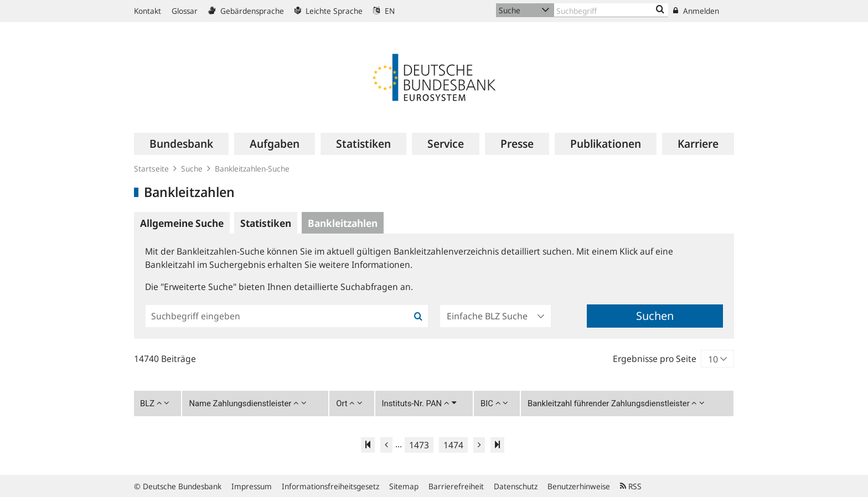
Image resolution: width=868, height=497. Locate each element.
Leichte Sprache (329, 11)
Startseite (151, 169)
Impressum (252, 486)
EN (384, 11)
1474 (453, 445)
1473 (419, 445)
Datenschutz (516, 486)
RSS (631, 486)
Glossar (185, 11)
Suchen (655, 316)
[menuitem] (181, 144)
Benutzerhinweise (579, 486)
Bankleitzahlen (343, 223)
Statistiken (266, 223)
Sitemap (404, 486)
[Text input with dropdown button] (611, 10)
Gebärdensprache (246, 11)
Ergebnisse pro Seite (655, 359)
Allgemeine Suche (182, 223)
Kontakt (148, 11)
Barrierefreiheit (456, 486)
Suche (192, 169)
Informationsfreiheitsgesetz (330, 486)
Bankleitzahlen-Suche (252, 169)
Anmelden (696, 11)
